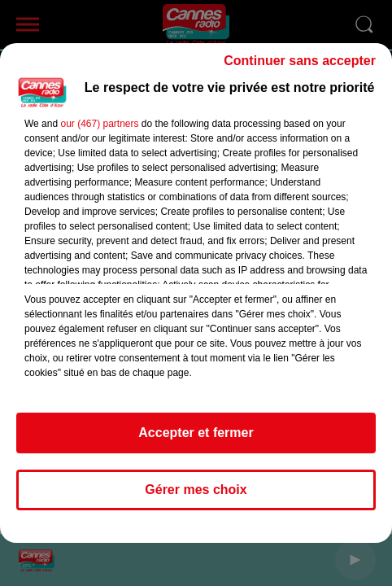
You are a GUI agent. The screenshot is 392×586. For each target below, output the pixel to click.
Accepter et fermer (196, 433)
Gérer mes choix (196, 490)
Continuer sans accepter (300, 61)
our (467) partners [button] (99, 124)
